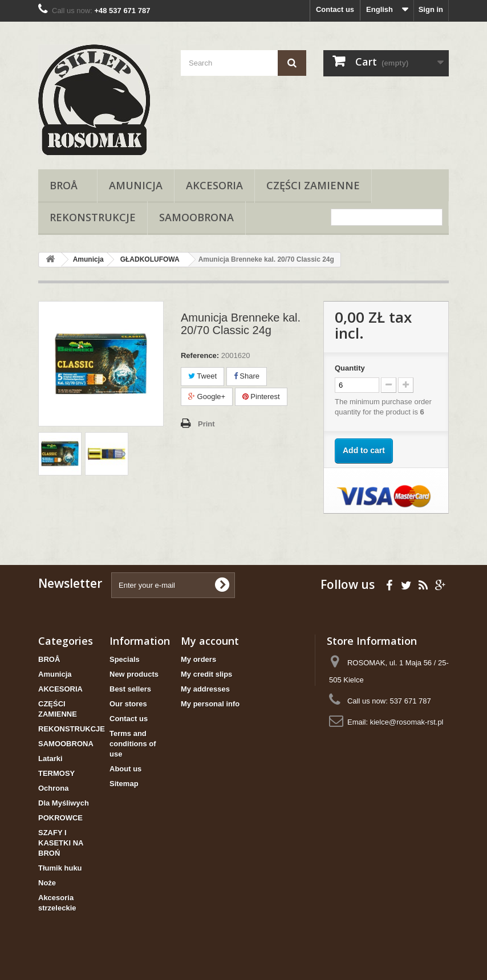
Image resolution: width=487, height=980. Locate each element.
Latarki (50, 759)
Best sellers (130, 689)
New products (134, 674)
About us (125, 769)
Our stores (128, 704)
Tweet (202, 376)
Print (206, 424)
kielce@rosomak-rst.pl (407, 722)
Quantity (350, 368)
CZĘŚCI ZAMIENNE (313, 185)
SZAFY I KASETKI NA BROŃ (61, 843)
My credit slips (206, 674)
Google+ (207, 397)
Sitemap (124, 784)
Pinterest (261, 397)
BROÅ (68, 185)
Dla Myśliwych (64, 803)
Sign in (431, 9)
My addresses (205, 689)
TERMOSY (56, 773)
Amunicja (136, 185)
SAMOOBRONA (196, 217)
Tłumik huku (60, 868)
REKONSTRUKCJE (93, 217)
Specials (125, 659)
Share (247, 376)
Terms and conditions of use (133, 744)
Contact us (335, 9)
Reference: (200, 355)
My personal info (210, 704)
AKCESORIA (214, 185)
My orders (198, 659)
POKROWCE (60, 818)
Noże (47, 883)
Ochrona (53, 788)
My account (210, 641)
